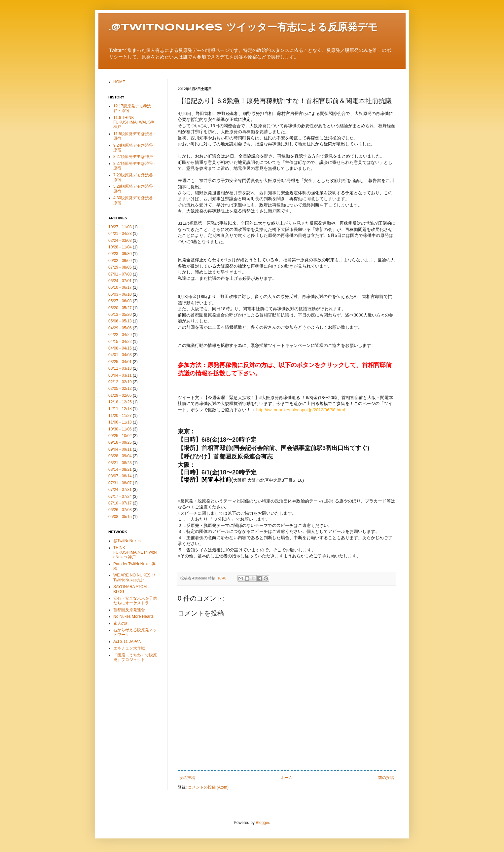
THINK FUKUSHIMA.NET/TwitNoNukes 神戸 (135, 553)
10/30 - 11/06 (120, 429)
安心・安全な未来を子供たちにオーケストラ (135, 601)
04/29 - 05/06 (120, 328)
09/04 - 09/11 (120, 449)
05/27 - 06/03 (120, 301)
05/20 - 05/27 (120, 308)
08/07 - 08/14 (120, 476)
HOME (119, 82)
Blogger (262, 823)
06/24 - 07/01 (120, 281)
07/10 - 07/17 (120, 503)
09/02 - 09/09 (120, 261)
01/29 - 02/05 (120, 395)
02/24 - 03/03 (120, 241)
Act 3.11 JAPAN (127, 642)
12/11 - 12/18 (120, 409)
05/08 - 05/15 (120, 517)
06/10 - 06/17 (120, 287)
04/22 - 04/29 (120, 335)
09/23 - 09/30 (120, 254)
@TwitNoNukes (127, 541)
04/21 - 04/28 (120, 234)
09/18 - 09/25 (120, 442)
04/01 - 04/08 (120, 355)
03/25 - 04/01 (120, 362)
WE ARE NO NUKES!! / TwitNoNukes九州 (134, 577)
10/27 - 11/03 (120, 227)
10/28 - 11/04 (120, 247)
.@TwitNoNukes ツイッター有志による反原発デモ (243, 28)
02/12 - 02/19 (120, 382)
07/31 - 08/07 (120, 483)
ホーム (287, 778)
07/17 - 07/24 (120, 497)
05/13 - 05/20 (120, 315)
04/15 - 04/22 (120, 342)
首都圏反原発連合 (129, 610)
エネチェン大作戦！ (131, 648)
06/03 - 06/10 (120, 294)
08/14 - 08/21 (120, 469)
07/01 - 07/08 (120, 274)
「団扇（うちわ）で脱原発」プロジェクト (135, 657)
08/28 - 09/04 (120, 456)
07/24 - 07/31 (120, 490)
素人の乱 (121, 623)
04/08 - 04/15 (120, 348)
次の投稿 (187, 778)
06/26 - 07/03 (120, 510)
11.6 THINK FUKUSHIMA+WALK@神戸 (134, 122)
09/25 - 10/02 (120, 436)
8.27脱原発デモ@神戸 (133, 157)
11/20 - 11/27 (120, 416)
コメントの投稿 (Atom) (208, 787)
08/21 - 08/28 (120, 463)
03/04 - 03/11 (120, 375)
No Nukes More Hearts (133, 616)
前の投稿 (386, 778)
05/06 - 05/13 (120, 321)
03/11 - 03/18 (120, 368)
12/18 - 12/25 (120, 402)
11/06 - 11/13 (120, 422)
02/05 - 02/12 (120, 389)
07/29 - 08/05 (120, 267)
